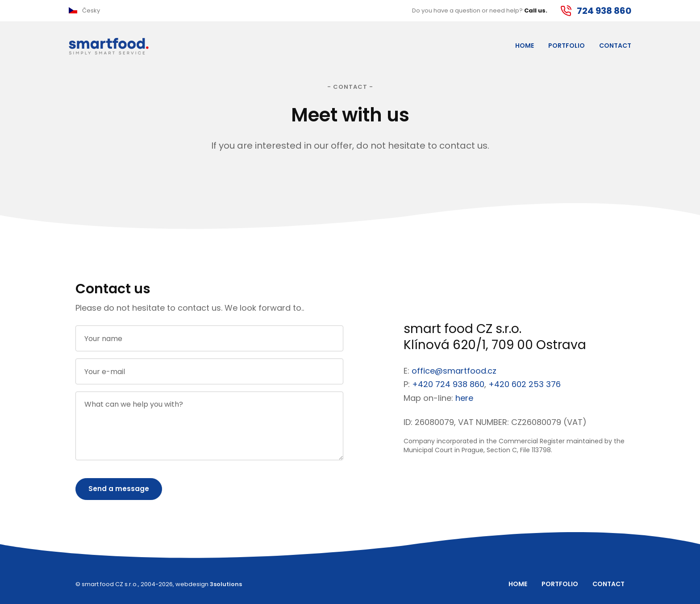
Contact (615, 46)
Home (525, 46)
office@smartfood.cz (454, 371)
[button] (84, 11)
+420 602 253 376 (525, 384)
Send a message (119, 489)
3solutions (226, 584)
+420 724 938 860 (448, 384)
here (464, 398)
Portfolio (567, 46)
